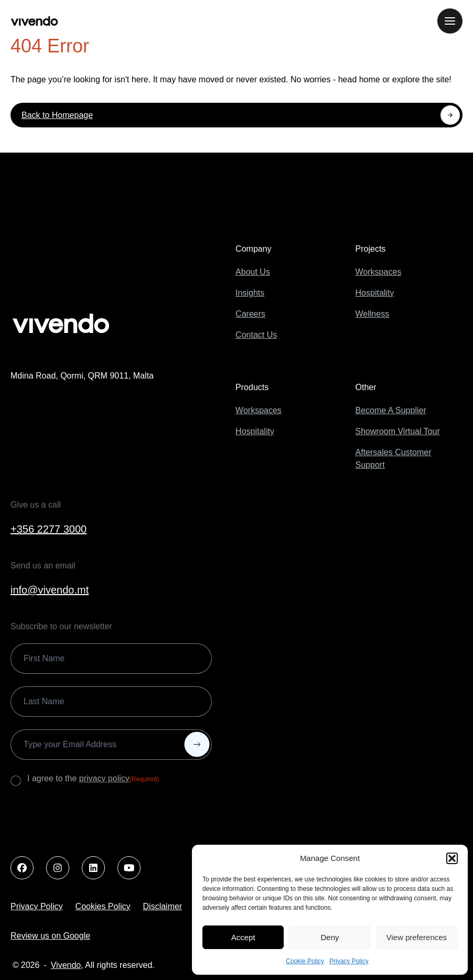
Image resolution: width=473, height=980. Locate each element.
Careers (250, 314)
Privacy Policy (349, 961)
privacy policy (104, 778)
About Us (253, 272)
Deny (330, 937)
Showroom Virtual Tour (398, 431)
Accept (243, 937)
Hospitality (375, 293)
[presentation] (90, 819)
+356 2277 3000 (49, 529)
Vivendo (66, 965)
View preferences (417, 937)
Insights (250, 293)
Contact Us (256, 335)
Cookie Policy (305, 961)
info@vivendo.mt (50, 590)
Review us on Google (50, 936)
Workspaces (379, 272)
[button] (452, 858)
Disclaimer (163, 906)
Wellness (373, 314)
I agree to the (93, 779)
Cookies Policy (103, 906)
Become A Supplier (391, 410)
